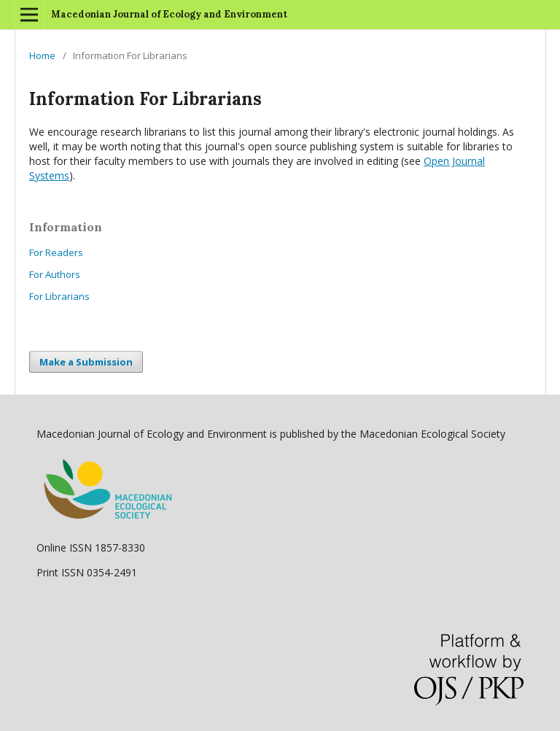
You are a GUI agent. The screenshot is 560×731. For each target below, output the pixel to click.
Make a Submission (86, 362)
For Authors (55, 274)
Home (42, 55)
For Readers (56, 252)
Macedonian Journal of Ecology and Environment (169, 14)
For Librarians (59, 296)
